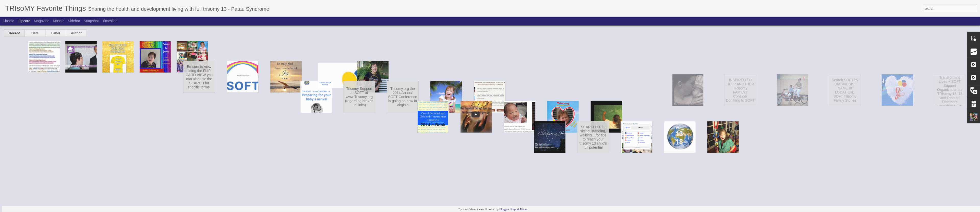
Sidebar (74, 21)
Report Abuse (519, 209)
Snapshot (91, 21)
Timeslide (110, 21)
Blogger (504, 209)
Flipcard (24, 21)
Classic (8, 21)
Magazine (42, 21)
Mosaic (58, 21)
